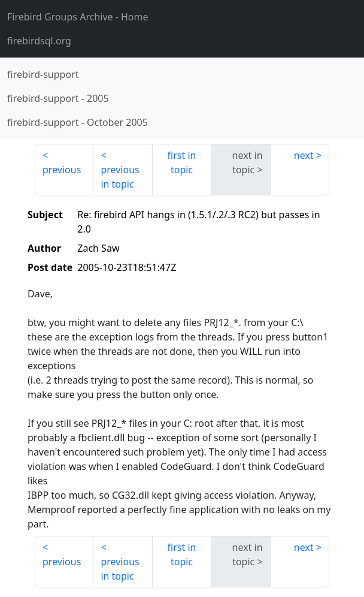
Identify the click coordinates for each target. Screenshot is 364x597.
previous (62, 170)
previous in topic (120, 177)
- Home (78, 17)
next (304, 155)
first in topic (182, 162)
